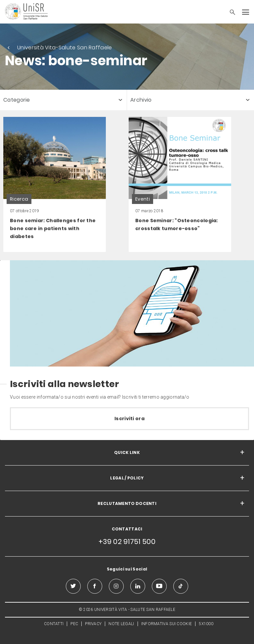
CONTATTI (54, 624)
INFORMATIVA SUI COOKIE (167, 624)
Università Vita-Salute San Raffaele (65, 48)
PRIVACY (93, 624)
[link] (55, 184)
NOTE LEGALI (121, 624)
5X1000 (206, 624)
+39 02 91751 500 (127, 542)
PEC (74, 624)
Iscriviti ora (129, 419)
